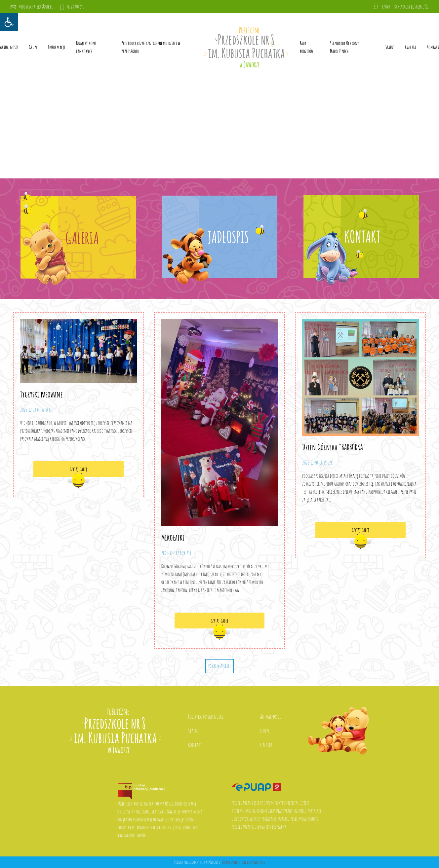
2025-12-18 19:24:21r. (177, 553)
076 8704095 (72, 7)
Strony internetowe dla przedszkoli (243, 862)
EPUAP (386, 7)
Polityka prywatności (206, 716)
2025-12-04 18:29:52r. (318, 463)
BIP (376, 7)
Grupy (33, 47)
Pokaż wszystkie (219, 666)
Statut (194, 731)
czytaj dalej (79, 469)
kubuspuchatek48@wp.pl (32, 7)
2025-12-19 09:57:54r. (36, 410)
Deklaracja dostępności (411, 7)
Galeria (411, 47)
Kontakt (433, 47)
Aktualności (9, 47)
